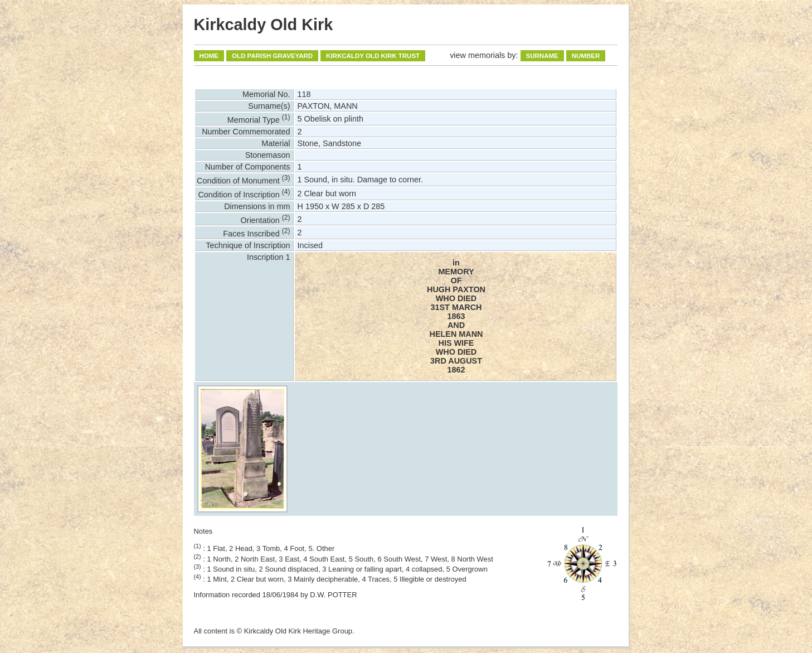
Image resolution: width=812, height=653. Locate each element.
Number (586, 56)
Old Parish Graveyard (272, 56)
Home (209, 56)
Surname (542, 56)
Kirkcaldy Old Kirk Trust (373, 56)
